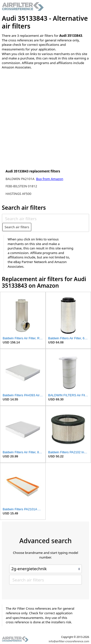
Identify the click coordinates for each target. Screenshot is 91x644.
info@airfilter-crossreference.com (69, 641)
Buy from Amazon (50, 179)
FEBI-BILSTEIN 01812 (21, 186)
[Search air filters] (45, 219)
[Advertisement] (45, 120)
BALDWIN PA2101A (20, 179)
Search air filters (17, 227)
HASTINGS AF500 (18, 194)
